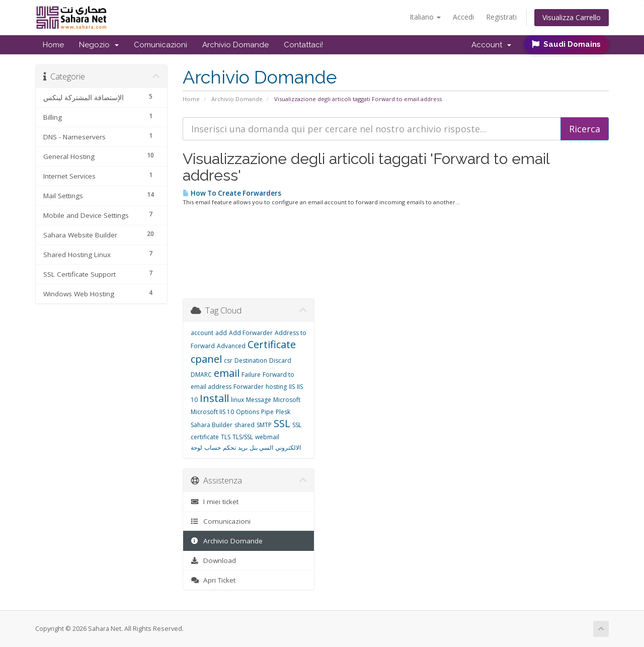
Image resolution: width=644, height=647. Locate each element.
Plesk (283, 412)
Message (259, 400)
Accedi (463, 17)
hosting (276, 387)
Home (53, 45)
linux (237, 400)
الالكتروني (288, 448)
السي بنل (261, 448)
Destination (251, 360)
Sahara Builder (212, 425)
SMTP (264, 425)
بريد (243, 448)
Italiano (425, 17)
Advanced (231, 346)
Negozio (99, 45)
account (202, 333)
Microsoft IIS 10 (212, 412)
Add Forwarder (251, 333)
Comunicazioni (160, 45)
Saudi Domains (566, 44)
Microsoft (287, 400)
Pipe (267, 412)
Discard (280, 360)
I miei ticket (215, 502)
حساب (213, 448)
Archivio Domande (235, 45)
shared (245, 425)
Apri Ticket (213, 580)
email (227, 373)
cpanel (206, 359)
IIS (292, 387)
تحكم (229, 448)
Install (214, 398)
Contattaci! (303, 45)
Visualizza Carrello (572, 17)
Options (248, 412)
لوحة (196, 448)
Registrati (501, 17)
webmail (267, 437)
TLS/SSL (243, 437)
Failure (251, 375)
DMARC (201, 375)
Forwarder (249, 387)
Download (213, 560)
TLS (226, 437)
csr (228, 360)
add (221, 333)
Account (491, 45)
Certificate (272, 344)
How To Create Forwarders (232, 193)
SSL (282, 423)
